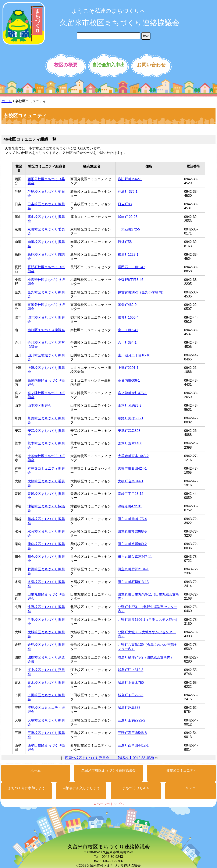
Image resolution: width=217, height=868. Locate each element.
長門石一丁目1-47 (131, 267)
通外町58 (125, 242)
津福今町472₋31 (130, 506)
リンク (191, 788)
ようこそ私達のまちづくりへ (109, 11)
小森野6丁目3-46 (131, 280)
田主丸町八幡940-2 (132, 544)
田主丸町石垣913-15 (133, 582)
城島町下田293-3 (131, 695)
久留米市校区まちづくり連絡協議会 (120, 23)
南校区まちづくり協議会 (46, 330)
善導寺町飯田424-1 (132, 468)
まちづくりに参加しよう (26, 788)
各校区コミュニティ (181, 770)
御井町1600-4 (128, 317)
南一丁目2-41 (128, 330)
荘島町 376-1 (128, 192)
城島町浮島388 (129, 708)
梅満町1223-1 (128, 255)
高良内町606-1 (129, 380)
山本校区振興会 (39, 405)
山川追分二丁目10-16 (134, 355)
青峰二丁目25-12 (131, 494)
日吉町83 (125, 204)
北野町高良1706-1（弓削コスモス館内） (149, 620)
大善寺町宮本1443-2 (133, 456)
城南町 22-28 (128, 217)
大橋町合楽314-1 (131, 481)
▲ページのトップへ (108, 804)
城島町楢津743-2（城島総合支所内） (146, 657)
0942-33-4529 (143, 758)
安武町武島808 (129, 431)
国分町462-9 (127, 305)
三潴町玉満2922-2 (132, 720)
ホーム (7, 101)
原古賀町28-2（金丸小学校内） (142, 292)
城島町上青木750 (131, 683)
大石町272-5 (131, 229)
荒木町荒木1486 (130, 443)
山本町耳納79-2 (130, 405)
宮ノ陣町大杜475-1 (132, 393)
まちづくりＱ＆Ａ (136, 788)
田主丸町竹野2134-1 (133, 569)
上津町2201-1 (128, 368)
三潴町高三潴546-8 (132, 733)
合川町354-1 (127, 343)
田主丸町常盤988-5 (134, 531)
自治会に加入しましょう (81, 788)
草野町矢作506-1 (131, 418)
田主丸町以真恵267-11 (135, 557)
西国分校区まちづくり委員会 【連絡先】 (99, 758)
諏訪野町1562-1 (130, 179)
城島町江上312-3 (131, 670)
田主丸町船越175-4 (132, 519)
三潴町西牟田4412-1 (133, 745)
